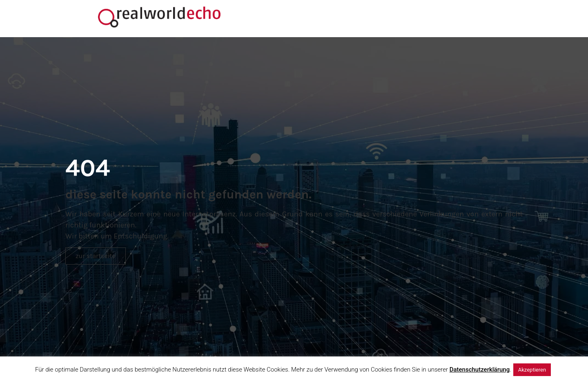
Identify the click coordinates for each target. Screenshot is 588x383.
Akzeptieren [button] (532, 370)
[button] (96, 256)
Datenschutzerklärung (480, 370)
